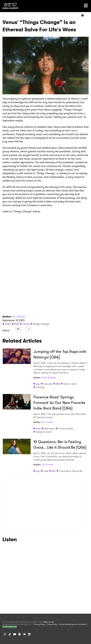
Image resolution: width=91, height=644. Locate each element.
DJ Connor (19, 317)
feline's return (70, 384)
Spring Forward (44, 432)
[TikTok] (10, 634)
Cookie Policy (52, 624)
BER (54, 471)
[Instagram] (5, 634)
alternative (49, 429)
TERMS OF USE (49, 622)
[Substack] (24, 634)
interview (48, 384)
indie (8, 324)
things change (41, 324)
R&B (17, 324)
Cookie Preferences (10, 627)
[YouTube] (15, 634)
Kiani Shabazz (49, 377)
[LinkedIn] (29, 634)
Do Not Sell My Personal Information (73, 624)
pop (38, 384)
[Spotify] (20, 634)
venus (26, 324)
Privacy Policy (40, 624)
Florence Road (66, 429)
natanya (40, 387)
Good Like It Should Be (71, 471)
